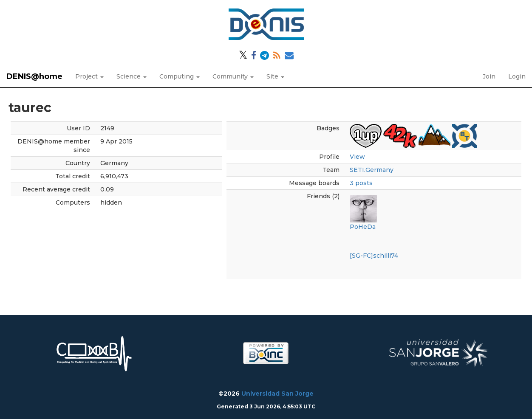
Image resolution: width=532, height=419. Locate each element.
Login (517, 76)
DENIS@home (34, 76)
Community (233, 76)
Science (132, 76)
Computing (180, 76)
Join (489, 76)
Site (275, 76)
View (357, 157)
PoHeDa (363, 227)
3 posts (361, 183)
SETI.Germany (372, 170)
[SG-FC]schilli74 (374, 256)
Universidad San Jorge (277, 394)
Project (89, 76)
